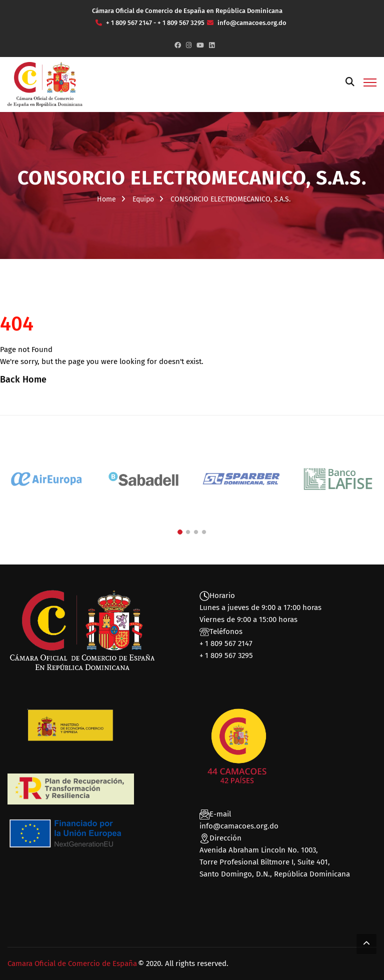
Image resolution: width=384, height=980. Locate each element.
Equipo (143, 199)
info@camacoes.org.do (239, 826)
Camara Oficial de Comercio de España (72, 963)
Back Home (23, 379)
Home (106, 199)
